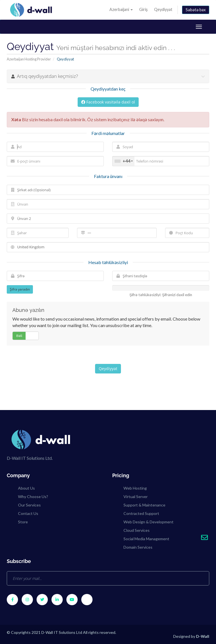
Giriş (143, 9)
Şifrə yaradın (20, 289)
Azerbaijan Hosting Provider (29, 59)
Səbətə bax (196, 10)
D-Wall (203, 636)
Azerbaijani (121, 9)
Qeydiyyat (163, 9)
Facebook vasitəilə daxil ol (108, 102)
